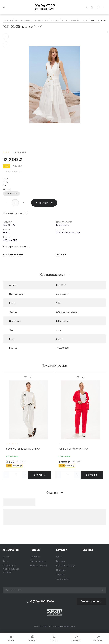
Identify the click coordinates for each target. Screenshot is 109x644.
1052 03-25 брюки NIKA (73, 449)
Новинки (61, 570)
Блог (6, 561)
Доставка (60, 255)
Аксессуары (63, 579)
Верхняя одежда (65, 566)
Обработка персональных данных (11, 569)
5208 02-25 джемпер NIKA (23, 449)
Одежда (61, 575)
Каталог (61, 550)
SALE (59, 557)
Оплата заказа (37, 561)
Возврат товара (38, 566)
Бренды (61, 561)
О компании (11, 550)
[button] (16, 479)
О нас (6, 557)
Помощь (35, 550)
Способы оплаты (13, 255)
